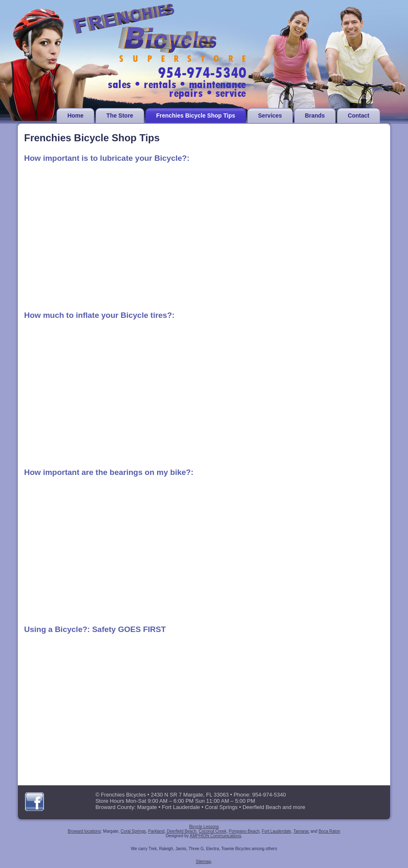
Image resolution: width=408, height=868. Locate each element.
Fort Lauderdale (277, 831)
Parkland (156, 831)
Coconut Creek (213, 831)
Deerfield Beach (182, 831)
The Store (120, 116)
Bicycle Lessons (204, 827)
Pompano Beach (244, 831)
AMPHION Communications (216, 836)
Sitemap (203, 862)
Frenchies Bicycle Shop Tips (196, 116)
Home (75, 116)
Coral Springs (133, 831)
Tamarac (301, 831)
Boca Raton (329, 831)
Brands (315, 116)
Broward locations (84, 831)
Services (270, 116)
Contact (359, 116)
